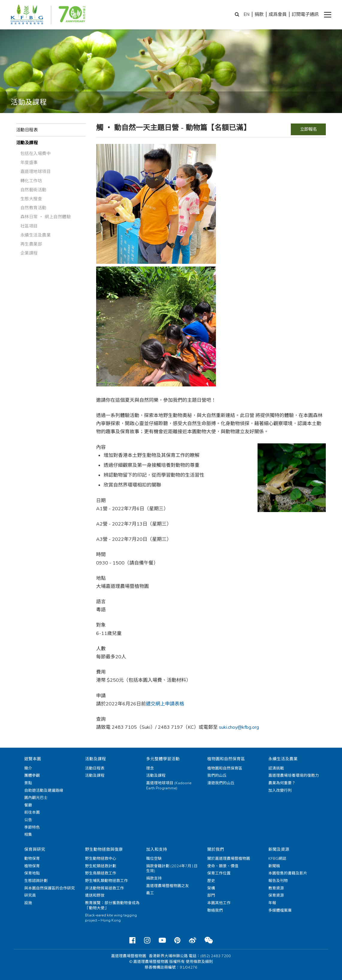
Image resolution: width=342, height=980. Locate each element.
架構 (211, 888)
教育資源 (276, 888)
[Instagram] (147, 940)
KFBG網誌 (277, 859)
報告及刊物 (278, 881)
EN (246, 14)
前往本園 (32, 812)
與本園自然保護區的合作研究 (50, 888)
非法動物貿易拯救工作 (105, 888)
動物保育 (32, 859)
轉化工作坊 (31, 181)
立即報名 (308, 129)
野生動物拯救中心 (101, 859)
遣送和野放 (95, 895)
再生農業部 (31, 244)
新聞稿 (274, 866)
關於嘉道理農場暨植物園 (229, 859)
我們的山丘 (217, 776)
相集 (28, 835)
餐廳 (28, 805)
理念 (150, 768)
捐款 (259, 14)
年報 (272, 903)
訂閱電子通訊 (305, 14)
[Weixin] (209, 940)
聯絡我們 (215, 910)
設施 (28, 903)
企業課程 (29, 253)
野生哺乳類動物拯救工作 (106, 881)
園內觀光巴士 (36, 798)
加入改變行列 (280, 791)
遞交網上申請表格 (165, 704)
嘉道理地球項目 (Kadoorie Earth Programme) (169, 786)
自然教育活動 (33, 208)
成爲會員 (278, 14)
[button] (328, 15)
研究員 (30, 895)
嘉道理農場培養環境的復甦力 (294, 776)
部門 (211, 895)
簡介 (28, 768)
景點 (28, 783)
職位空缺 (154, 859)
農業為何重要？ (282, 783)
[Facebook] (133, 940)
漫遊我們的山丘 (221, 783)
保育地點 (32, 873)
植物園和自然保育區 (226, 759)
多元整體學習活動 (163, 759)
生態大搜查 (31, 199)
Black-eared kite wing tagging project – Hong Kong (111, 918)
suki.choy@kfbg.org (239, 727)
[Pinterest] (177, 940)
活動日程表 (27, 130)
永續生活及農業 (36, 235)
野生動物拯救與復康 (104, 849)
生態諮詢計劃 (36, 881)
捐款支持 (154, 878)
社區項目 (29, 226)
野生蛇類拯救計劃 (101, 866)
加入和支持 (157, 849)
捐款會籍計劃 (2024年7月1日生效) (172, 869)
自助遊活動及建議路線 (44, 791)
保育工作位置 (219, 873)
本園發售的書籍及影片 (288, 873)
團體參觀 (32, 776)
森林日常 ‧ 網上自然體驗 (46, 217)
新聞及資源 (279, 849)
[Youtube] (162, 940)
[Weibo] (193, 940)
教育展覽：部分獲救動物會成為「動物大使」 (112, 906)
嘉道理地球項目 (36, 171)
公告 (28, 820)
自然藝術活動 (33, 190)
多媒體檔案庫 (280, 910)
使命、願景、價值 (223, 866)
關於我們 (216, 849)
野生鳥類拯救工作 (101, 873)
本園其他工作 (219, 903)
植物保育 (32, 866)
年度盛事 (29, 162)
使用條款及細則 (199, 962)
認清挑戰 (276, 768)
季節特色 (32, 827)
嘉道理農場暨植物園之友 (168, 886)
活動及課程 (27, 143)
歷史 (211, 881)
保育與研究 (35, 849)
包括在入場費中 (36, 153)
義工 (150, 893)
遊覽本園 (33, 759)
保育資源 (276, 895)
